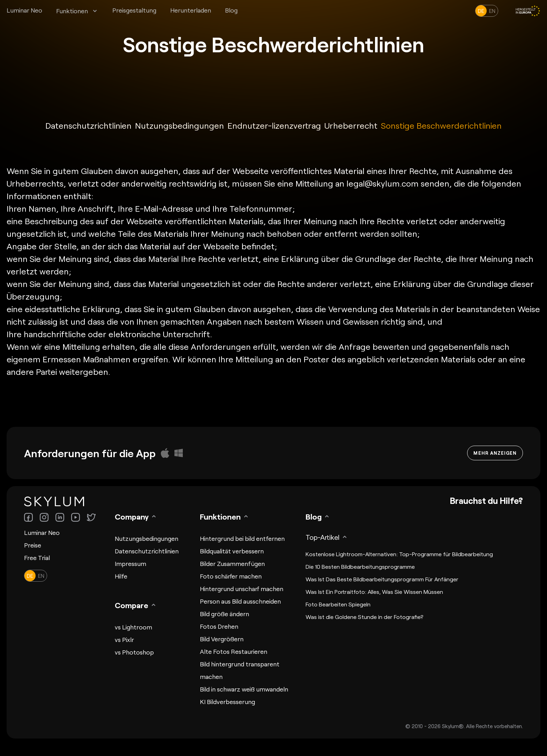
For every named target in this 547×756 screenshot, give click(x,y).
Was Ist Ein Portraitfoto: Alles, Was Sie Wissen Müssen (374, 592)
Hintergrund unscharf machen (242, 589)
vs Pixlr (124, 640)
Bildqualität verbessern (232, 551)
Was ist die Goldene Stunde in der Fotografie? (365, 617)
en (492, 11)
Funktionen (72, 11)
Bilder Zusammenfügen (232, 564)
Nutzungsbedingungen (179, 125)
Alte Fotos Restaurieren (234, 651)
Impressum (130, 564)
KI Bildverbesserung (227, 702)
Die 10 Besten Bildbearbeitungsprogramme (360, 566)
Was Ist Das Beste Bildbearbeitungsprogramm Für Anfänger (382, 579)
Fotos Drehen (219, 626)
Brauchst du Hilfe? (486, 500)
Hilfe (121, 576)
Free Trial (37, 558)
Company (132, 516)
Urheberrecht (351, 125)
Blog (231, 10)
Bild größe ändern (224, 614)
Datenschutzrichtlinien (88, 125)
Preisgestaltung (134, 10)
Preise (33, 545)
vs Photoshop (134, 652)
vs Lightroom (133, 627)
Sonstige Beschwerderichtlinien (441, 125)
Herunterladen (191, 10)
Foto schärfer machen (231, 576)
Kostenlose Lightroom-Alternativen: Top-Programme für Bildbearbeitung (399, 554)
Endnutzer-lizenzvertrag (274, 125)
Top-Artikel (323, 537)
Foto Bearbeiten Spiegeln (338, 604)
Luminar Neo (24, 10)
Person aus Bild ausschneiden (240, 601)
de (481, 11)
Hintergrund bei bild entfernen (242, 538)
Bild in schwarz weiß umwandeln (244, 689)
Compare (132, 605)
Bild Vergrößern (222, 639)
